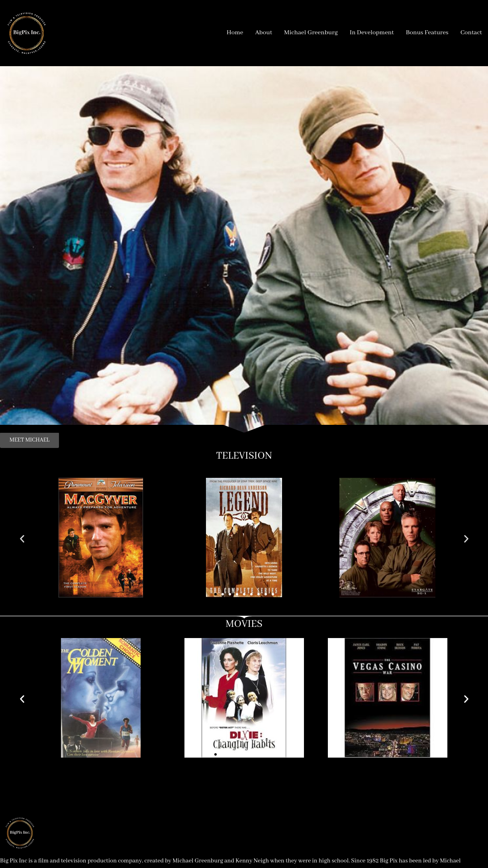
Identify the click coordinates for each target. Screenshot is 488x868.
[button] (22, 539)
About (264, 33)
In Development (372, 33)
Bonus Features (427, 33)
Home (235, 33)
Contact (471, 33)
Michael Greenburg (311, 33)
